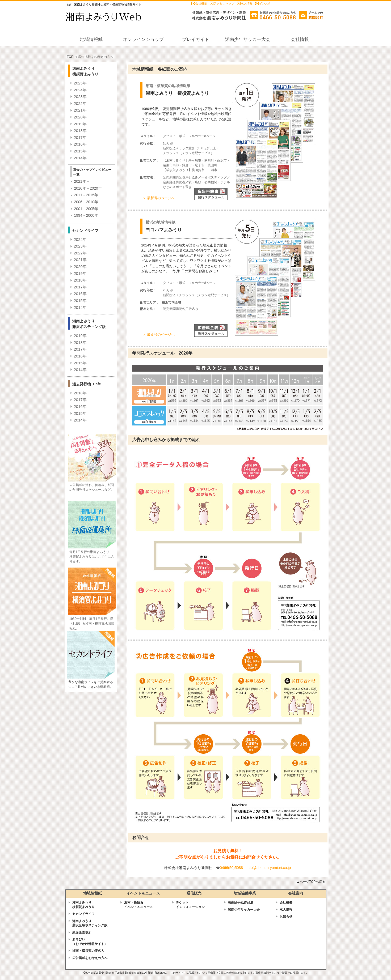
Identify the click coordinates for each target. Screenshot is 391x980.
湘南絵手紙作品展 (241, 902)
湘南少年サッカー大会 (244, 910)
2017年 (80, 137)
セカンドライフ (83, 914)
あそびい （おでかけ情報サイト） (90, 942)
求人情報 (247, 3)
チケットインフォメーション (190, 905)
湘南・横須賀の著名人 (88, 951)
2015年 (80, 151)
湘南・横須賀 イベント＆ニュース (138, 905)
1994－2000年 (86, 215)
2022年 (80, 103)
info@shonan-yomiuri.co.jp (269, 868)
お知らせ (286, 917)
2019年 (80, 124)
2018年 (80, 131)
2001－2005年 (86, 209)
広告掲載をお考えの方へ (90, 958)
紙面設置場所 (82, 932)
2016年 (80, 144)
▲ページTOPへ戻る (311, 882)
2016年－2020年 (88, 188)
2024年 (80, 90)
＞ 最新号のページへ (159, 198)
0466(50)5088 (231, 868)
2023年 (80, 97)
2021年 (80, 110)
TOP (70, 57)
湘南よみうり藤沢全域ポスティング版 (90, 923)
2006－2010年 (86, 202)
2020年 (80, 117)
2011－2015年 (86, 195)
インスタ (265, 3)
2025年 (80, 83)
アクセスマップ (224, 3)
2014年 (80, 158)
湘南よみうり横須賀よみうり (83, 905)
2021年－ (82, 181)
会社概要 (201, 3)
